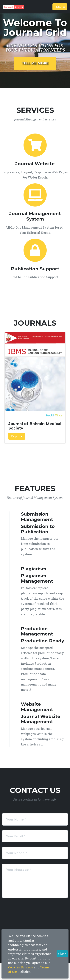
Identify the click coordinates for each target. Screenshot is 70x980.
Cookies (14, 967)
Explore (17, 436)
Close (62, 954)
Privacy (27, 967)
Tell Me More (35, 63)
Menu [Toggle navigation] (60, 7)
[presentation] (33, 910)
